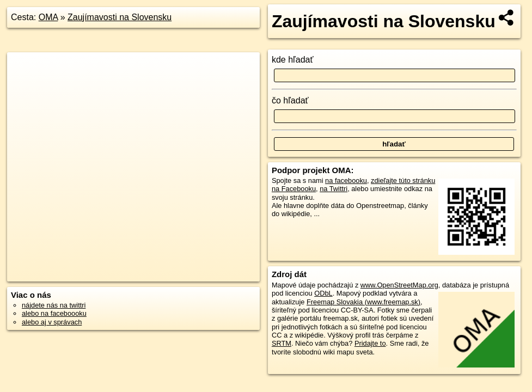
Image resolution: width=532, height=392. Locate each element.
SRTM (282, 343)
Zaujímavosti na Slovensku (120, 17)
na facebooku (346, 180)
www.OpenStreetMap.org (399, 285)
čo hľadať (290, 100)
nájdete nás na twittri (54, 305)
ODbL (323, 293)
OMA (48, 17)
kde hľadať (293, 60)
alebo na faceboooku (54, 313)
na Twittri (334, 189)
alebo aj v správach (52, 322)
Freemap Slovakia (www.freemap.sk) (363, 302)
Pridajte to (370, 343)
